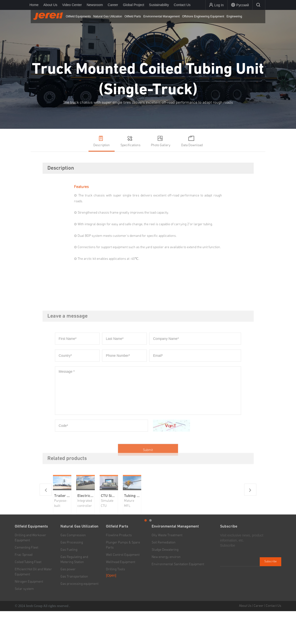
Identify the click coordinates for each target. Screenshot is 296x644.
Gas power (68, 602)
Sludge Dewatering (165, 583)
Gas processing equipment (79, 617)
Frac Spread (24, 588)
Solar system (24, 622)
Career (113, 5)
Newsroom (95, 5)
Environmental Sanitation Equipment (178, 597)
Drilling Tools (115, 602)
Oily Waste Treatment (167, 568)
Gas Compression (73, 568)
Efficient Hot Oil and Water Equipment (33, 605)
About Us (50, 5)
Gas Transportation (74, 609)
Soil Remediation (164, 575)
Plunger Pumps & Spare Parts (123, 578)
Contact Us (182, 5)
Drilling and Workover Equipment (30, 571)
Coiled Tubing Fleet (28, 595)
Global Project (133, 5)
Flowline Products (119, 568)
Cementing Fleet (26, 580)
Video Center (72, 5)
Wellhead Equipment (121, 595)
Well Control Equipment (123, 588)
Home (34, 5)
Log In (216, 5)
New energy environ (166, 590)
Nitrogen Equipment (29, 615)
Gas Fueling (69, 583)
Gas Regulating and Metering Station (74, 592)
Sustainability (159, 5)
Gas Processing (72, 575)
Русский (240, 5)
